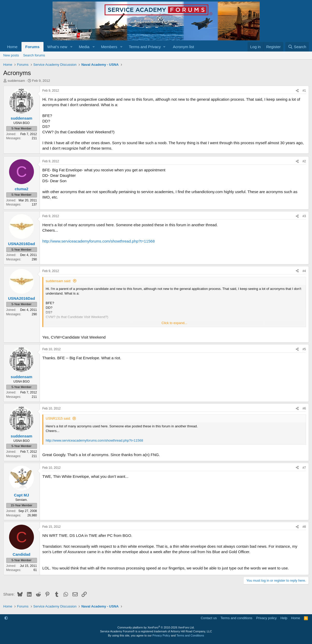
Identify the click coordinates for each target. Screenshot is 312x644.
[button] (71, 47)
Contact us (209, 618)
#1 (304, 91)
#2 (304, 161)
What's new (57, 47)
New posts (11, 55)
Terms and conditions (237, 618)
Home (12, 47)
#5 (304, 349)
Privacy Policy (161, 635)
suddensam (16, 81)
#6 (304, 408)
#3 (304, 216)
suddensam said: (59, 281)
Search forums (34, 55)
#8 (304, 527)
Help (284, 618)
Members (109, 47)
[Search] (297, 47)
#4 (304, 271)
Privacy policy (266, 618)
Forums (32, 47)
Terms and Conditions (190, 635)
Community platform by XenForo (156, 627)
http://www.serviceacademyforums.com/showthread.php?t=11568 (99, 241)
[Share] (297, 91)
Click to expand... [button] (175, 323)
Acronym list (184, 47)
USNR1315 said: (58, 418)
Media (84, 47)
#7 (304, 468)
